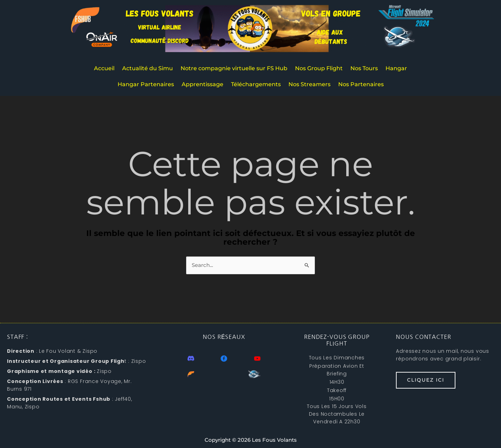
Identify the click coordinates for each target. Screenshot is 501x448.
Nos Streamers (309, 84)
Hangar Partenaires (146, 84)
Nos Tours (364, 68)
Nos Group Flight (319, 68)
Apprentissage (202, 84)
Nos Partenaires (361, 84)
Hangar (396, 68)
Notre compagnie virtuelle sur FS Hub (234, 68)
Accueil (104, 68)
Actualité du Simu (148, 68)
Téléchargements (256, 84)
